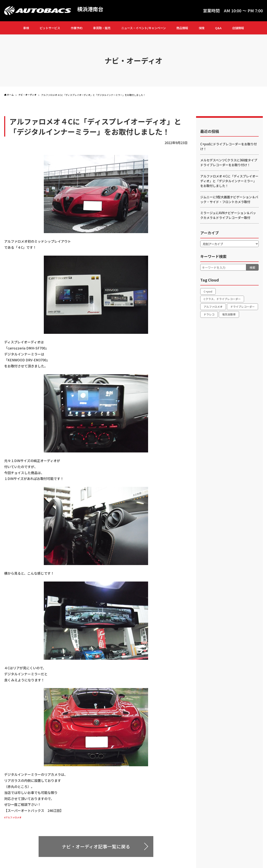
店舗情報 (238, 28)
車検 (26, 28)
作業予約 (77, 28)
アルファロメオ (213, 307)
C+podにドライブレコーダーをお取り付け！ (227, 147)
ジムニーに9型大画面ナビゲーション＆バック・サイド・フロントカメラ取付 (229, 200)
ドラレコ (209, 315)
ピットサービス (50, 28)
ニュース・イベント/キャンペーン (144, 28)
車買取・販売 (102, 28)
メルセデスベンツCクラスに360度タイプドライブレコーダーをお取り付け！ (228, 163)
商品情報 (182, 28)
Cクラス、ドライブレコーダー (222, 300)
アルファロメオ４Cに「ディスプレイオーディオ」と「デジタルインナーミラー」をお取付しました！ (229, 181)
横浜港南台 (93, 10)
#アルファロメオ (17, 817)
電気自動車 (229, 315)
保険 (202, 28)
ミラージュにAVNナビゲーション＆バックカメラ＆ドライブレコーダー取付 (229, 216)
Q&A (218, 28)
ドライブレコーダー (242, 307)
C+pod (208, 292)
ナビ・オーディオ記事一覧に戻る (96, 846)
